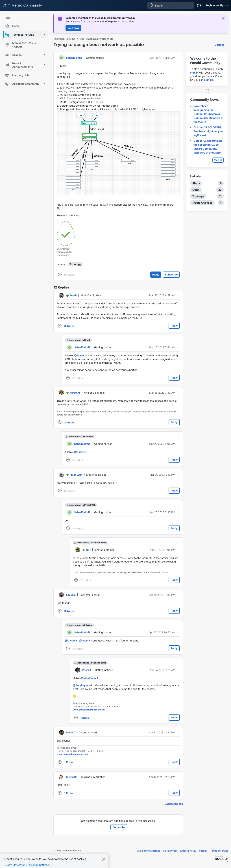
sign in (194, 73)
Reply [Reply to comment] (174, 326)
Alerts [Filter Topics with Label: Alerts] (196, 183)
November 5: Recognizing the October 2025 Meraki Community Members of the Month (208, 114)
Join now (73, 28)
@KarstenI (81, 452)
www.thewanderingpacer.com (89, 710)
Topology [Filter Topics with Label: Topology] (198, 196)
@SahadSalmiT (89, 678)
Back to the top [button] (174, 804)
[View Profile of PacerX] (87, 670)
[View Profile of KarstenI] (75, 393)
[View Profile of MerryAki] (72, 777)
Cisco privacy (170, 851)
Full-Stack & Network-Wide (97, 39)
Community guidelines (148, 851)
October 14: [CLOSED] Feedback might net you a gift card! (208, 131)
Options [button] (220, 45)
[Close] (104, 863)
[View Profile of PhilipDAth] (76, 475)
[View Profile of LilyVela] (71, 595)
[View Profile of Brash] (73, 295)
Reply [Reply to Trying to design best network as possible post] (156, 274)
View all (218, 160)
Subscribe (171, 274)
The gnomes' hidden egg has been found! (64, 252)
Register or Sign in (217, 5)
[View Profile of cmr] (88, 550)
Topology (75, 264)
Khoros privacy (188, 851)
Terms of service (219, 851)
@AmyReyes (81, 685)
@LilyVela (71, 640)
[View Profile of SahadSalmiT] (74, 58)
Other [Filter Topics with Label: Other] (196, 190)
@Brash (79, 355)
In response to (80, 340)
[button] (178, 58)
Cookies (203, 851)
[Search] (171, 5)
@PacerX (85, 640)
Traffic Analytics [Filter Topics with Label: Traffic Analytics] (202, 203)
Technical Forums (64, 39)
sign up (209, 80)
